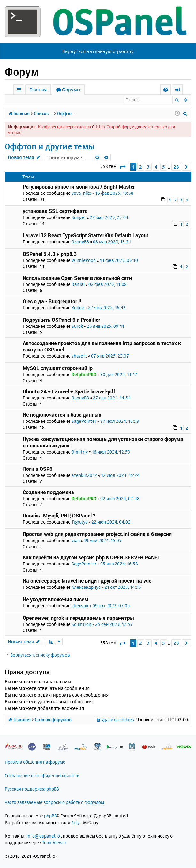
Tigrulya (79, 522)
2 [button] (141, 167)
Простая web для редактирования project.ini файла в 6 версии (97, 534)
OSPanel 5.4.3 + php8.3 (50, 254)
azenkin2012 (84, 475)
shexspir (80, 606)
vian (76, 541)
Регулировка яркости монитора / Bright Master (79, 187)
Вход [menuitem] (180, 91)
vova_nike (81, 193)
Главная (38, 90)
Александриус (86, 587)
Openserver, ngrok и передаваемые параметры (78, 618)
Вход (17, 100)
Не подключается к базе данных (62, 415)
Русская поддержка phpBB (32, 789)
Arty (75, 823)
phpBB (50, 816)
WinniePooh (84, 260)
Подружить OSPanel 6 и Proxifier (61, 320)
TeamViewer (54, 843)
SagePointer (84, 421)
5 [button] (164, 167)
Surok (77, 326)
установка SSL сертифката (55, 211)
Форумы (71, 90)
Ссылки (20, 91)
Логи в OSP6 (38, 469)
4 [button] (156, 167)
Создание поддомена (48, 492)
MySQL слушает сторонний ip (58, 368)
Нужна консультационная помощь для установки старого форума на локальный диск (103, 442)
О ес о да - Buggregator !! (52, 301)
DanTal (78, 284)
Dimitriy (80, 452)
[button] (122, 167)
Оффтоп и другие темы (50, 147)
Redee (78, 308)
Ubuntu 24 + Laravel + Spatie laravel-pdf (69, 392)
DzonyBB (80, 242)
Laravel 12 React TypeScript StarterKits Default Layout (86, 236)
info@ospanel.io (43, 836)
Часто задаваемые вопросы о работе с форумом (54, 803)
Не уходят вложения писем (55, 600)
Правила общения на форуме (35, 762)
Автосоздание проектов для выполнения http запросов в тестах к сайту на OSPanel (102, 347)
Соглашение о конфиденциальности (42, 776)
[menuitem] (166, 90)
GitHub (98, 127)
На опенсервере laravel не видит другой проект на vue (87, 581)
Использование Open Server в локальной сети (77, 278)
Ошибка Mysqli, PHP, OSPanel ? (59, 516)
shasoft (79, 356)
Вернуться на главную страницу (98, 51)
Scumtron (81, 624)
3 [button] (148, 167)
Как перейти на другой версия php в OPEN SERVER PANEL (91, 558)
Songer (79, 218)
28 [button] (176, 167)
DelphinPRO (84, 375)
